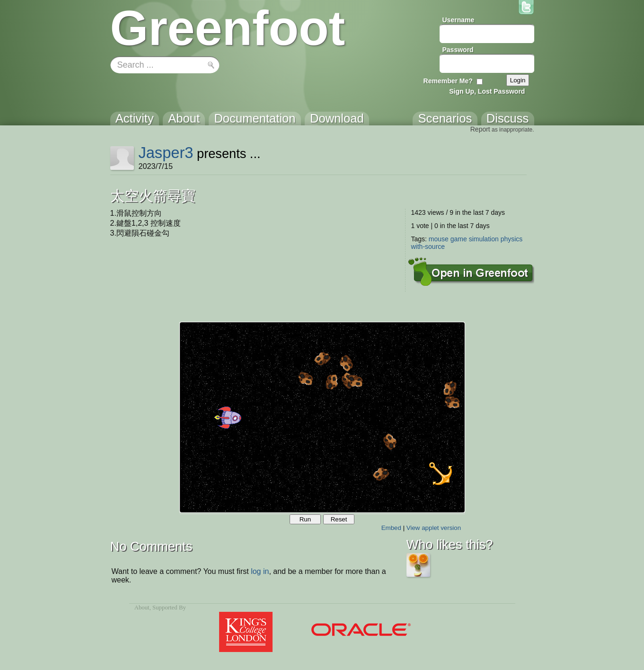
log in (260, 571)
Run (305, 519)
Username (459, 20)
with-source (428, 247)
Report (480, 129)
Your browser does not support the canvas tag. (322, 417)
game (459, 239)
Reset (339, 519)
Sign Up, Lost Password (487, 91)
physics (512, 239)
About (142, 608)
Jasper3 (166, 153)
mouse (439, 239)
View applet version (434, 528)
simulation (484, 239)
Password (458, 50)
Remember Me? (448, 81)
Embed (391, 528)
